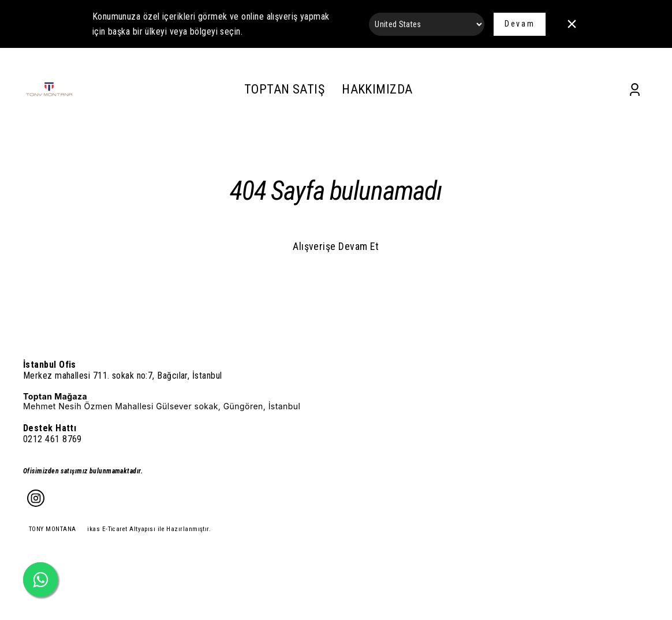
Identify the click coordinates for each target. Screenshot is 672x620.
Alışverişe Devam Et (336, 246)
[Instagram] (36, 498)
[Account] (635, 90)
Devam (520, 24)
